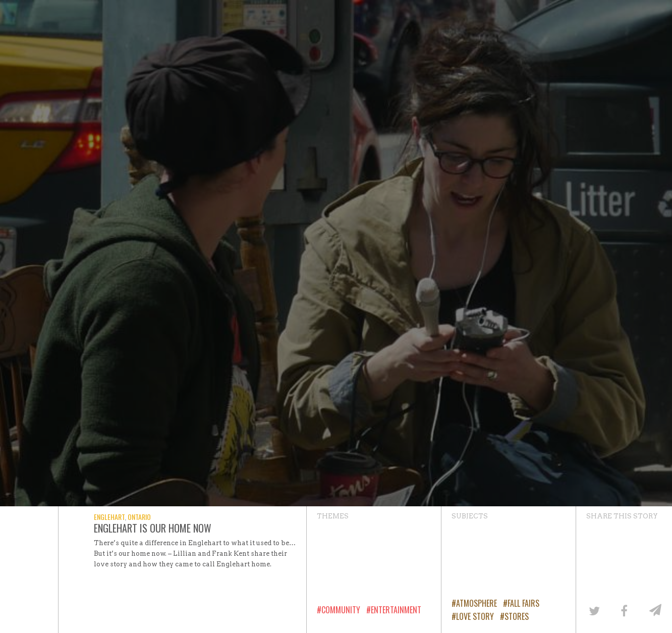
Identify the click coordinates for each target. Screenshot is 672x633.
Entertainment (396, 610)
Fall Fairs (523, 603)
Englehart (109, 517)
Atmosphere (477, 603)
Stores (517, 616)
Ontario (139, 517)
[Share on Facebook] (624, 610)
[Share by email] (654, 610)
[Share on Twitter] (594, 610)
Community (341, 610)
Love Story (475, 616)
